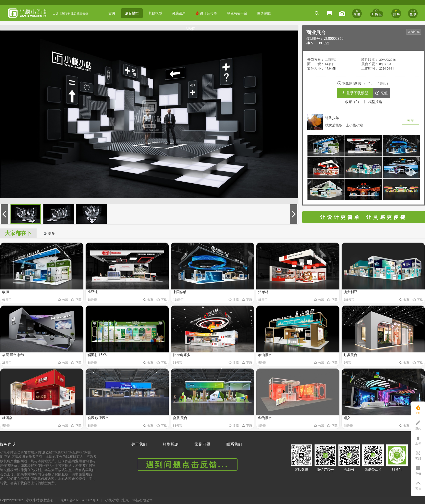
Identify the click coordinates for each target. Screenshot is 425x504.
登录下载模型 (355, 93)
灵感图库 (179, 13)
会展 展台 (180, 418)
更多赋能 (264, 13)
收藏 (63, 300)
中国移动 (180, 292)
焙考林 (263, 292)
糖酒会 (7, 418)
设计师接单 (206, 13)
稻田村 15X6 (97, 355)
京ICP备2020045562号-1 (79, 500)
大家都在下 (18, 233)
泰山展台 (265, 355)
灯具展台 (350, 355)
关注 (410, 121)
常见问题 (202, 444)
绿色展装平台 (237, 13)
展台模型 (132, 13)
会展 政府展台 (98, 418)
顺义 (347, 418)
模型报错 (375, 102)
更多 (49, 233)
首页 (112, 13)
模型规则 (171, 444)
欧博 (6, 292)
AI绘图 (191, 29)
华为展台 (265, 418)
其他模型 (155, 13)
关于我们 (139, 444)
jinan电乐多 (182, 355)
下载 (76, 300)
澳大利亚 (350, 292)
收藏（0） (353, 102)
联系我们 (234, 444)
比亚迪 (93, 292)
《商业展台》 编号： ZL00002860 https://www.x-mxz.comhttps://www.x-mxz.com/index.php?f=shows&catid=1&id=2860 (327, 34)
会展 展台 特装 (13, 355)
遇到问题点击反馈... (187, 465)
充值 (381, 93)
